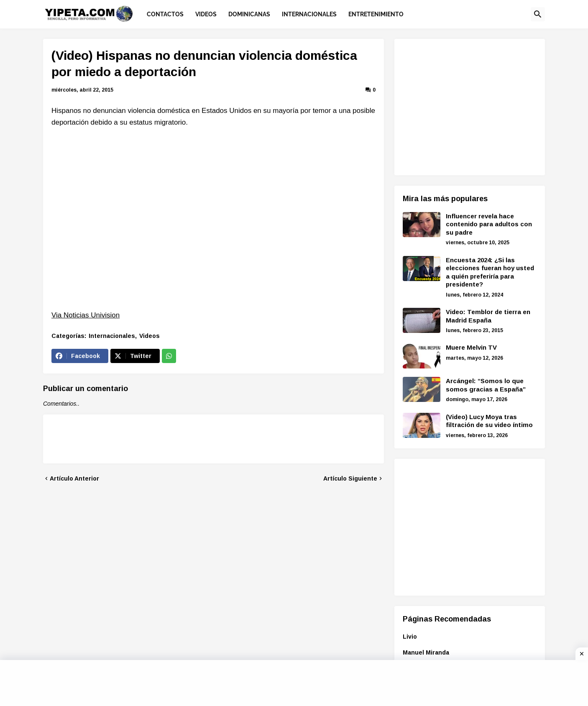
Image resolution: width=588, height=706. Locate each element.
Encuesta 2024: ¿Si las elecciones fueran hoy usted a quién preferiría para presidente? (490, 272)
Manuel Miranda (426, 652)
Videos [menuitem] (206, 14)
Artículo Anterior (74, 478)
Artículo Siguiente (350, 478)
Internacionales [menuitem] (309, 14)
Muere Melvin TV (471, 347)
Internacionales (112, 336)
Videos (150, 336)
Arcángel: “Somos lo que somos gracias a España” (486, 385)
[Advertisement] (473, 106)
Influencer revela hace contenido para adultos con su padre (489, 224)
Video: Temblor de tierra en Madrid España (488, 316)
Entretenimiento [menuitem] (376, 14)
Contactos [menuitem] (165, 14)
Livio (410, 637)
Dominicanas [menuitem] (249, 14)
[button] (538, 14)
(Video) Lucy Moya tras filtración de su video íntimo (489, 421)
